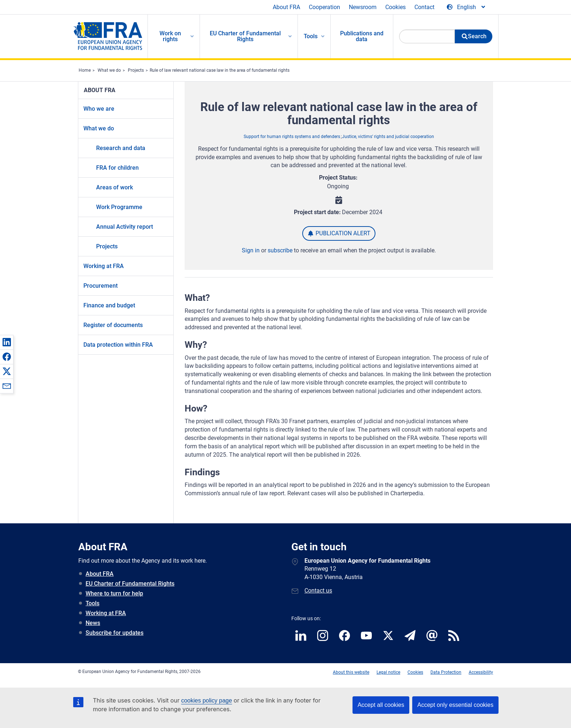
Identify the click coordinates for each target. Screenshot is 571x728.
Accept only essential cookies (455, 705)
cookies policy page (206, 701)
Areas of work (115, 187)
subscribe (280, 250)
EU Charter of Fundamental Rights (130, 584)
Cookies (395, 7)
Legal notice (388, 672)
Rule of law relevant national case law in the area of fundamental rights (220, 70)
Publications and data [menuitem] (362, 36)
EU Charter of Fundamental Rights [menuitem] (245, 36)
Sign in (251, 250)
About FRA (286, 7)
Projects (136, 70)
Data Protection (446, 672)
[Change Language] (466, 7)
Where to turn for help (114, 593)
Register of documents (113, 325)
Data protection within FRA (118, 345)
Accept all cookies (381, 705)
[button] (7, 342)
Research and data (121, 148)
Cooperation (324, 7)
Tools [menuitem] (311, 36)
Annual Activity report (125, 227)
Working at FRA (104, 266)
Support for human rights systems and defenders (292, 137)
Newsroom (363, 7)
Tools (92, 603)
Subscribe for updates (115, 633)
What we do (109, 70)
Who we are (99, 109)
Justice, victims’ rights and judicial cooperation (388, 137)
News (93, 623)
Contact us (318, 591)
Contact (424, 7)
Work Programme (119, 207)
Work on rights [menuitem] (170, 36)
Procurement (101, 286)
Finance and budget (109, 305)
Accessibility (481, 672)
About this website (351, 672)
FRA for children (117, 168)
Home (85, 70)
